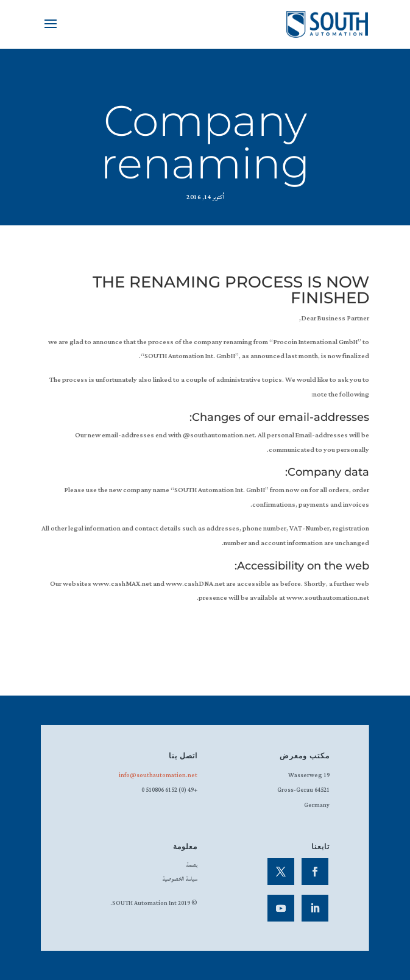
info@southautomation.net (158, 776)
